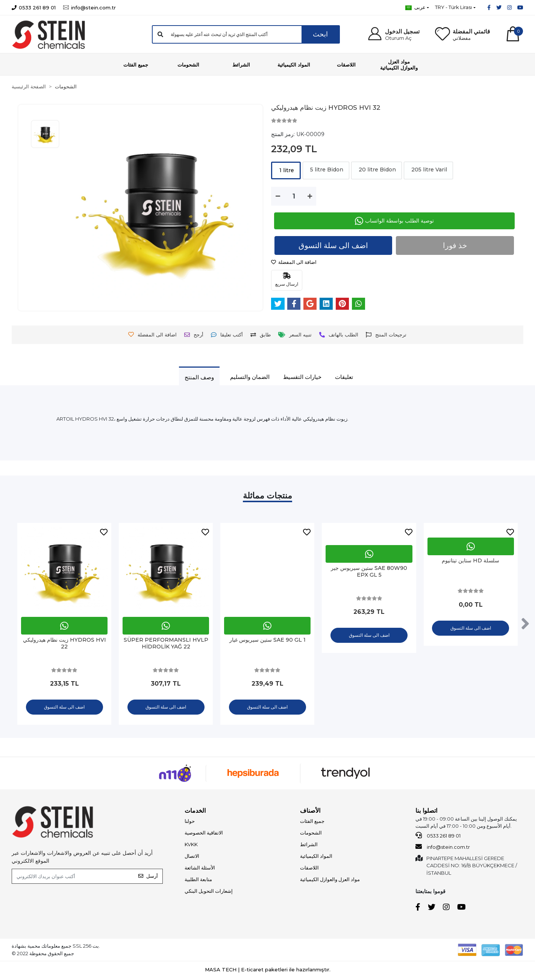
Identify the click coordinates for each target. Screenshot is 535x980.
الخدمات (195, 813)
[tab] (199, 377)
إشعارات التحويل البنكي (209, 893)
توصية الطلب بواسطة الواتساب (394, 221)
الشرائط (309, 846)
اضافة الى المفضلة (294, 262)
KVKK (191, 846)
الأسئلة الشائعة (200, 869)
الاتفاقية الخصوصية (204, 835)
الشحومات (311, 835)
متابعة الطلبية (198, 881)
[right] (525, 625)
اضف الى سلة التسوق (334, 246)
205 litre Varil (428, 170)
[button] (393, 34)
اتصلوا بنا (426, 813)
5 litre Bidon (326, 170)
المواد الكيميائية (316, 858)
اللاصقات (309, 869)
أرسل (148, 878)
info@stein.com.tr (443, 849)
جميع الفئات (312, 823)
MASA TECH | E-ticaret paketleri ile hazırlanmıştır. (268, 971)
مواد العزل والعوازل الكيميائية (330, 881)
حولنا (190, 823)
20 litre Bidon (377, 170)
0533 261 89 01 (438, 837)
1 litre (286, 170)
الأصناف (310, 813)
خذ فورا (455, 246)
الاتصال (192, 858)
